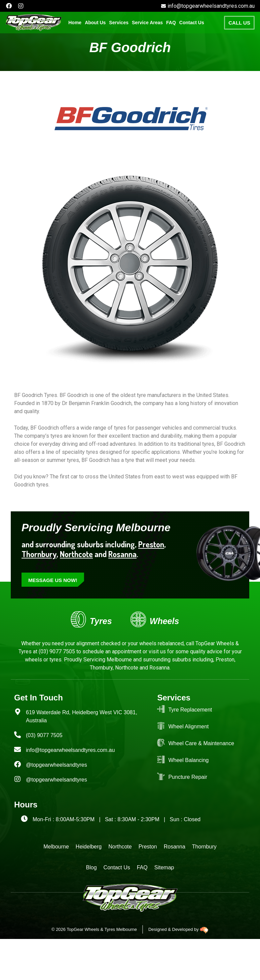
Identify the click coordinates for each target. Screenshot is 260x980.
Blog (91, 867)
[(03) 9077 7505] (17, 735)
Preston (151, 544)
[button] (119, 23)
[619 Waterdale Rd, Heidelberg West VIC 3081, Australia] (17, 712)
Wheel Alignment (188, 727)
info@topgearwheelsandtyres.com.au (70, 750)
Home (75, 23)
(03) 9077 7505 (56, 651)
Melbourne (56, 847)
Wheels (164, 621)
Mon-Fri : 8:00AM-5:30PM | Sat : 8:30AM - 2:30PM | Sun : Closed (117, 819)
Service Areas (147, 23)
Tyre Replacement (190, 710)
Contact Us (192, 23)
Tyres (101, 621)
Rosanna (122, 554)
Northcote (76, 554)
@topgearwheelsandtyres (57, 765)
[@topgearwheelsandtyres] (17, 764)
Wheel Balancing (188, 760)
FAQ (171, 23)
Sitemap (164, 867)
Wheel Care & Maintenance (201, 743)
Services (119, 23)
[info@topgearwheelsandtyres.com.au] (17, 750)
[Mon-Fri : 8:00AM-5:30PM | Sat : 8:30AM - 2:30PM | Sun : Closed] (24, 819)
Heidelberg (89, 847)
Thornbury (204, 847)
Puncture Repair (188, 777)
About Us (95, 23)
